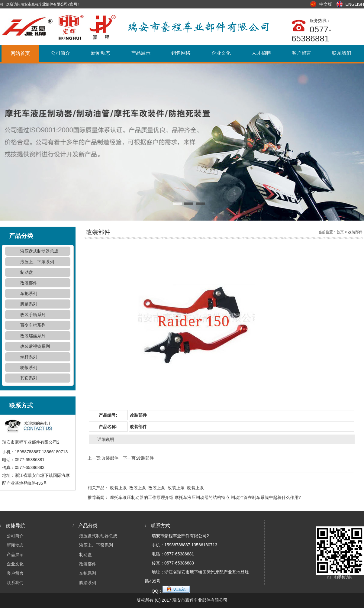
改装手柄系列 (33, 315)
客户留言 (301, 53)
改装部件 (29, 283)
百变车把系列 (33, 325)
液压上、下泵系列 (37, 262)
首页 (340, 232)
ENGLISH (355, 4)
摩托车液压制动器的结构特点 (202, 497)
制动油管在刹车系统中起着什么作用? (266, 497)
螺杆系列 (29, 357)
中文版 (326, 4)
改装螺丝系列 (33, 336)
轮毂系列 (29, 367)
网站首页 (20, 53)
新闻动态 (101, 53)
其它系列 (29, 378)
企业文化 (221, 53)
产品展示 (141, 53)
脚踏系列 (29, 304)
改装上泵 (118, 488)
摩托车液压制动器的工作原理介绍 (142, 497)
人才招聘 (261, 53)
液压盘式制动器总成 (39, 251)
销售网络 (181, 53)
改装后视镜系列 (35, 346)
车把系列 (29, 293)
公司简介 (60, 53)
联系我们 (342, 53)
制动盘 (27, 272)
